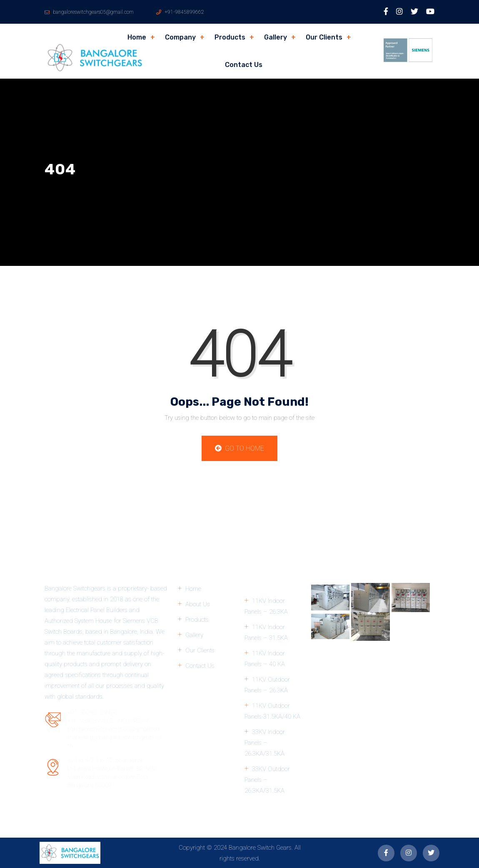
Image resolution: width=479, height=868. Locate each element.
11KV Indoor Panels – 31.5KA (266, 632)
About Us (198, 604)
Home (137, 37)
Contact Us (244, 65)
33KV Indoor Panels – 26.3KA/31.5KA (265, 743)
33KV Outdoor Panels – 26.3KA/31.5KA (267, 780)
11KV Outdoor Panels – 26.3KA (267, 685)
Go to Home (239, 448)
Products (230, 37)
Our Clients (324, 37)
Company (180, 37)
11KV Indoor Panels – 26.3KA (266, 606)
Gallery (276, 37)
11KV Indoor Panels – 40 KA (265, 659)
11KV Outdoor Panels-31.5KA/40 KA (272, 711)
